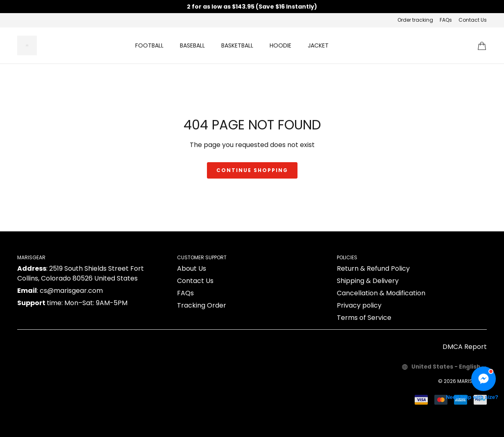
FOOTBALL (149, 45)
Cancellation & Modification (381, 293)
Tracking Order (202, 305)
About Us (192, 268)
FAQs (446, 20)
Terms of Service (364, 318)
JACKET (318, 45)
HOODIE (280, 45)
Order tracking (415, 20)
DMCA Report (465, 347)
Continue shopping (252, 170)
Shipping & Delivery (368, 281)
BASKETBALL (237, 45)
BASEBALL (192, 45)
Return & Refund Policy (373, 268)
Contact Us (473, 20)
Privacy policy (359, 305)
